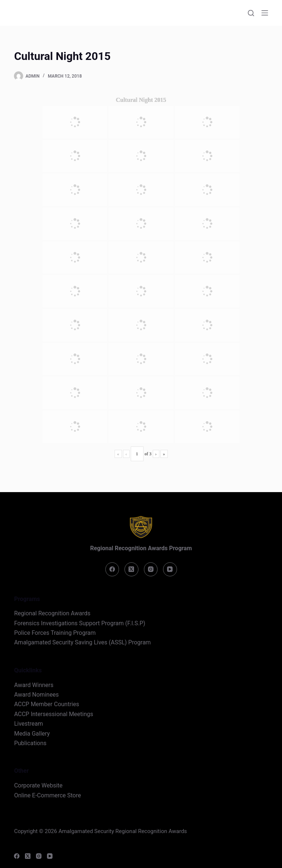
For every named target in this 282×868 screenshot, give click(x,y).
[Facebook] (112, 569)
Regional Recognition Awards (52, 613)
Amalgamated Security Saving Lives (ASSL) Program (82, 642)
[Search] (251, 13)
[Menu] (265, 13)
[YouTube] (170, 569)
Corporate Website (38, 785)
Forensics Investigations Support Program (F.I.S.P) (79, 623)
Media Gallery (32, 734)
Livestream (28, 724)
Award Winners (34, 685)
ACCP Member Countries (46, 704)
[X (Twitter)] (131, 569)
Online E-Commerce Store (47, 795)
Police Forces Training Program (55, 633)
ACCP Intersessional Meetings (53, 714)
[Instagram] (151, 569)
